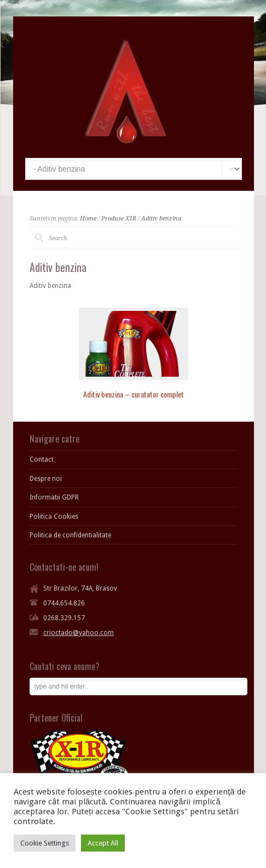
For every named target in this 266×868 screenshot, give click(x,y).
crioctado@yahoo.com (79, 633)
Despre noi (46, 479)
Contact (42, 459)
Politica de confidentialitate (70, 535)
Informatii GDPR (54, 497)
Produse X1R (119, 219)
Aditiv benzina (161, 219)
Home (88, 219)
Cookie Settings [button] (45, 843)
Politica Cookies (54, 517)
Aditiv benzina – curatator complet (134, 394)
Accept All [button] (103, 843)
